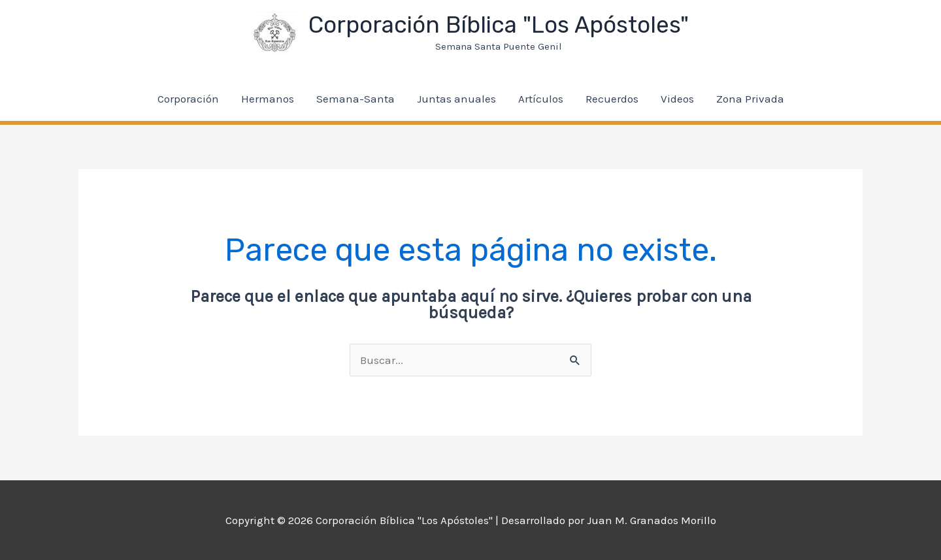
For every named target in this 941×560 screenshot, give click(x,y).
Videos (677, 99)
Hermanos (268, 99)
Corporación (188, 99)
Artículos (541, 99)
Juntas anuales (456, 99)
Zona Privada (750, 99)
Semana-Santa (355, 99)
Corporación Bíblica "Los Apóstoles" (499, 25)
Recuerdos (612, 99)
